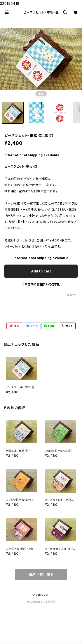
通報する (72, 295)
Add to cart (41, 271)
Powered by (41, 602)
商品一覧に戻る (41, 575)
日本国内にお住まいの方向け (41, 284)
